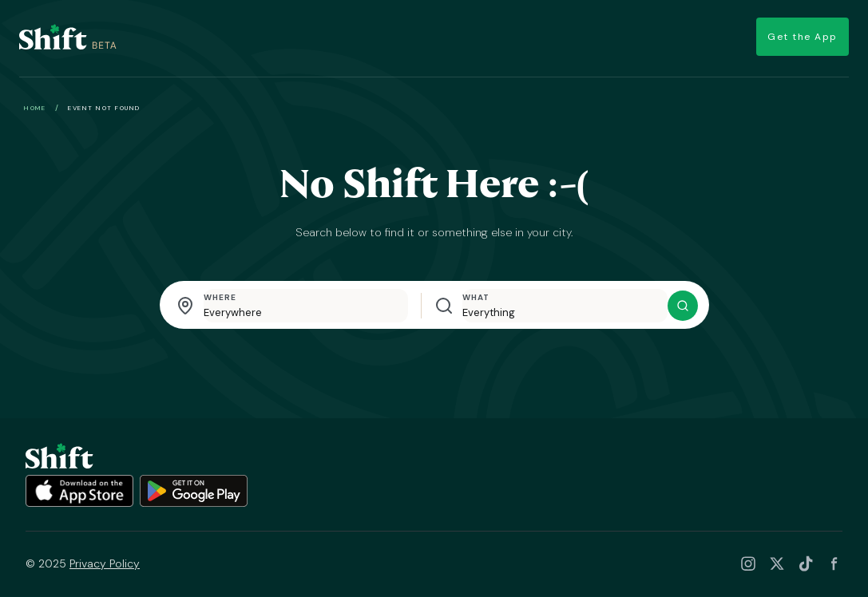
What (476, 298)
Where (220, 298)
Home (35, 109)
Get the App (795, 38)
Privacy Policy (105, 564)
